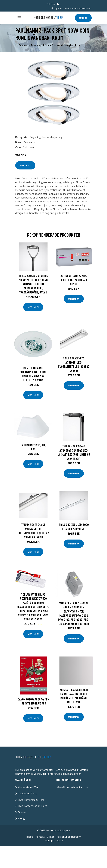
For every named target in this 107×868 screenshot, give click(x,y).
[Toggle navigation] (19, 18)
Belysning (35, 137)
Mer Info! (25, 165)
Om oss (22, 812)
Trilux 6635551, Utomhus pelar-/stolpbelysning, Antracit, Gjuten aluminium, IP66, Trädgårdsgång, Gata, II (33, 284)
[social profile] (58, 4)
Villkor (51, 837)
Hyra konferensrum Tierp (33, 806)
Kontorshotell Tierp (29, 787)
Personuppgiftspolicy (69, 837)
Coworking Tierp (27, 794)
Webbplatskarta (54, 840)
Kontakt (40, 837)
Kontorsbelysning (52, 137)
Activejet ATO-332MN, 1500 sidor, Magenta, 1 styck (74, 280)
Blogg (21, 818)
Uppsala (56, 8)
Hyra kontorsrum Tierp (31, 800)
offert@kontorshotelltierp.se (77, 8)
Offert (83, 18)
